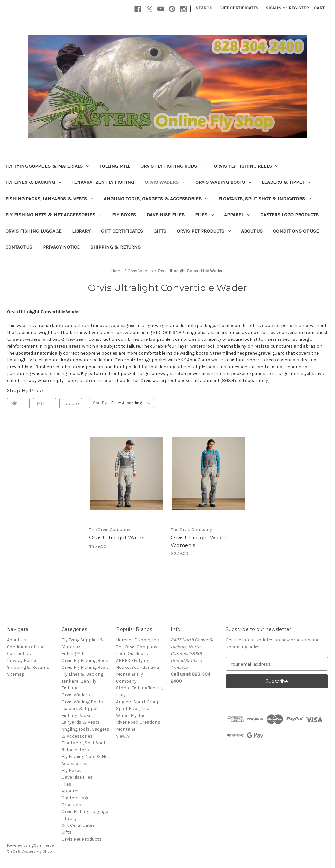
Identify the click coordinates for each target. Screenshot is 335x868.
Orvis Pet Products (204, 231)
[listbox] (132, 403)
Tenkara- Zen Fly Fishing (103, 182)
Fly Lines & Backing (33, 182)
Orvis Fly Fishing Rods (172, 166)
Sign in (273, 8)
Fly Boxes (124, 215)
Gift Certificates (239, 8)
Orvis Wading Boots (223, 182)
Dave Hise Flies (166, 215)
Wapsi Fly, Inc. (131, 715)
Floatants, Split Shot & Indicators (265, 199)
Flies (204, 215)
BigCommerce (41, 845)
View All (124, 736)
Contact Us (19, 247)
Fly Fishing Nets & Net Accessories (53, 215)
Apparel (237, 215)
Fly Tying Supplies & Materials (47, 166)
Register (299, 8)
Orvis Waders (165, 182)
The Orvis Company (137, 647)
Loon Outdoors (132, 654)
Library (81, 231)
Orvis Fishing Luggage (33, 231)
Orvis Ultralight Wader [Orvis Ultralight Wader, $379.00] (117, 538)
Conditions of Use (296, 231)
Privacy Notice (61, 247)
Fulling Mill (115, 166)
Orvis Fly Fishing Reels (246, 166)
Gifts (160, 231)
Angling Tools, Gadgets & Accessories (156, 199)
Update (71, 403)
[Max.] (44, 403)
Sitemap (16, 674)
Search (204, 8)
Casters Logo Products (290, 215)
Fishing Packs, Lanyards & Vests (49, 199)
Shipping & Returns (115, 247)
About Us (252, 231)
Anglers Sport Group (138, 702)
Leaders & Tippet (286, 182)
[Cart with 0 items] (319, 8)
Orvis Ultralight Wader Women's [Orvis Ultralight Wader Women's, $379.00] (199, 541)
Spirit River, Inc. (132, 709)
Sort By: (100, 403)
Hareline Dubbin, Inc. (138, 640)
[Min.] (18, 403)
